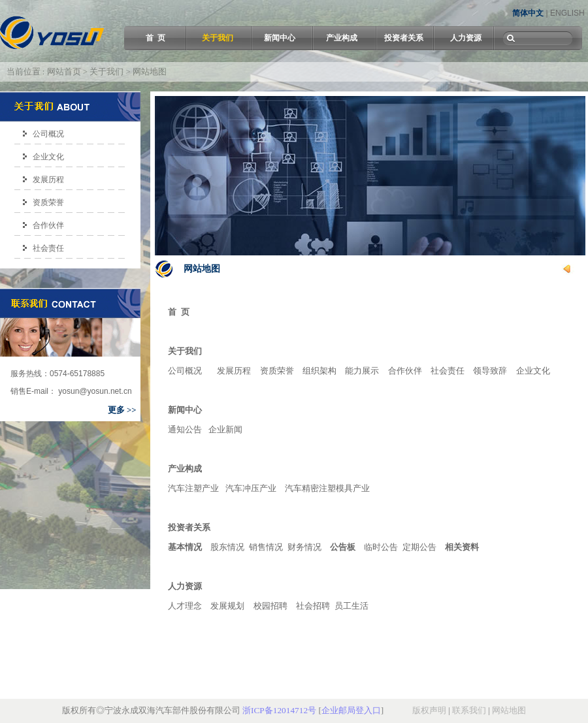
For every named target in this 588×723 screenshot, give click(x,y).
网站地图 (509, 710)
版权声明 (429, 710)
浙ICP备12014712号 (279, 710)
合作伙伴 (48, 225)
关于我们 (218, 38)
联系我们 (469, 710)
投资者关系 (404, 38)
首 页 (155, 38)
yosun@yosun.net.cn (94, 391)
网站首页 (64, 72)
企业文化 (48, 157)
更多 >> (122, 410)
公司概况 (48, 134)
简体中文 (528, 13)
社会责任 (48, 248)
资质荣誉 (48, 202)
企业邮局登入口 (351, 710)
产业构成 (342, 38)
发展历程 (48, 180)
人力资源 (466, 38)
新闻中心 (280, 38)
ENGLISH (567, 13)
